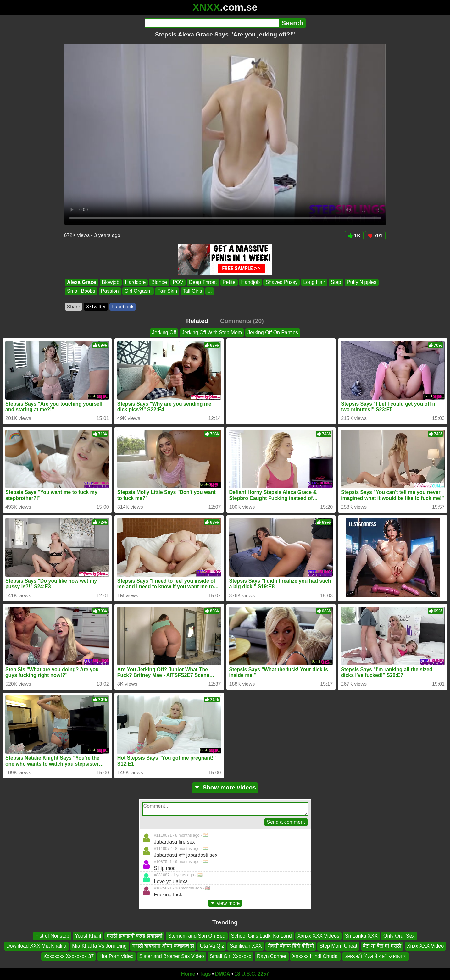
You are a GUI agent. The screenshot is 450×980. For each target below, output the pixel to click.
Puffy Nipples (361, 282)
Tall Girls (192, 291)
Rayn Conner (272, 956)
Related (197, 321)
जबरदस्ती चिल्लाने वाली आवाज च (375, 956)
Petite (229, 282)
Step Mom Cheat (338, 946)
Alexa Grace (82, 282)
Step (336, 282)
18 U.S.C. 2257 (252, 974)
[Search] (212, 23)
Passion (110, 291)
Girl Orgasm (138, 291)
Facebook (123, 307)
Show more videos (225, 787)
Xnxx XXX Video (425, 946)
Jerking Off (164, 332)
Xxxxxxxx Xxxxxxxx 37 (69, 956)
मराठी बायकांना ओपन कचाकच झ (163, 946)
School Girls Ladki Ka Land (261, 936)
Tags (205, 974)
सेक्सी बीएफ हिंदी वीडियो (291, 946)
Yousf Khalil (88, 936)
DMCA (223, 974)
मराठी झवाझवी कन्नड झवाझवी (134, 936)
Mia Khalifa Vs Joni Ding (99, 946)
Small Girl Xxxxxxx (231, 956)
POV (178, 282)
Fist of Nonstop (52, 936)
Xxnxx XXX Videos (318, 936)
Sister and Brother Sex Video (172, 956)
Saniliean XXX (246, 946)
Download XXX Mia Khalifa (36, 946)
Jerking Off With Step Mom (212, 332)
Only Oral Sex (399, 936)
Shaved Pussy (281, 282)
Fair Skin (167, 291)
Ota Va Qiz (212, 946)
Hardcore (135, 282)
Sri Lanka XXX (361, 936)
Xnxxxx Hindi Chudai (315, 956)
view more (225, 903)
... (210, 291)
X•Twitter (96, 307)
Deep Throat (203, 282)
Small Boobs (81, 291)
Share (74, 307)
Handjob (250, 282)
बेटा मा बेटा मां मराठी (382, 946)
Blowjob (110, 282)
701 (375, 236)
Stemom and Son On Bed (197, 936)
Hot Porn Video (116, 956)
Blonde (159, 282)
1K (354, 236)
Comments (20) (242, 321)
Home (188, 974)
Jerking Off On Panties (273, 332)
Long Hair (314, 282)
